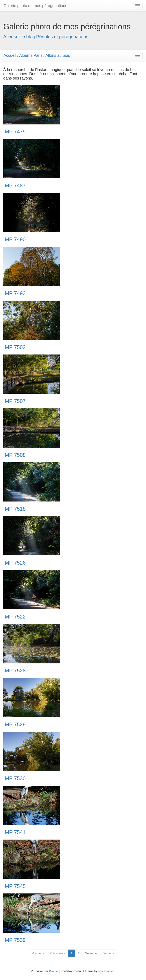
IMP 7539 (14, 940)
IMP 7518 (14, 509)
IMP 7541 (14, 832)
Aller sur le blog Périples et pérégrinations (46, 36)
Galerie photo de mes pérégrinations (35, 6)
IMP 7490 (14, 239)
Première (38, 953)
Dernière (108, 953)
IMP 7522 (14, 617)
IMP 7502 (14, 347)
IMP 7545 (14, 886)
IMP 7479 (14, 132)
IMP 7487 (14, 186)
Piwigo (53, 971)
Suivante (91, 953)
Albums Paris (31, 55)
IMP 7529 (14, 725)
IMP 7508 (14, 455)
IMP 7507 (14, 401)
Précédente (57, 953)
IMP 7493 (14, 293)
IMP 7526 (14, 563)
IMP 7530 (14, 778)
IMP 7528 (14, 671)
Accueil (10, 55)
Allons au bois (58, 55)
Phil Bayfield (107, 971)
